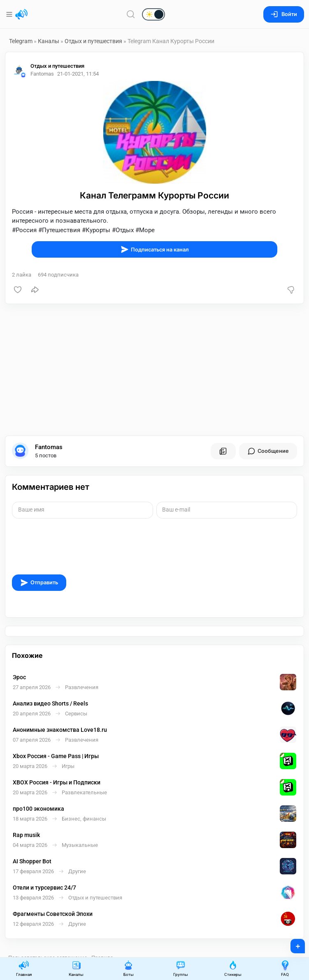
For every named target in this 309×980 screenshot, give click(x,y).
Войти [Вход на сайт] (284, 14)
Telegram (21, 41)
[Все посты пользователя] (223, 451)
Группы (181, 968)
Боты (128, 968)
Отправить (39, 583)
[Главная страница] (21, 14)
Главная (24, 968)
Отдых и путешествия (94, 41)
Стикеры (233, 968)
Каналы (49, 41)
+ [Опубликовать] (292, 943)
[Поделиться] (35, 290)
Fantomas (49, 447)
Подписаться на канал (155, 249)
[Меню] (10, 14)
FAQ (285, 968)
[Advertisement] (154, 370)
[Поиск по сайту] (131, 14)
